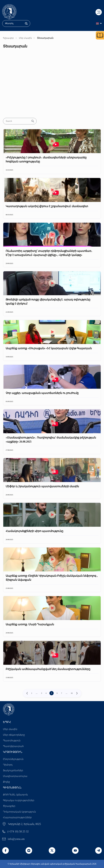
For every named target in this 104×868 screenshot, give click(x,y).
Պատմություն (12, 741)
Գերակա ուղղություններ (19, 800)
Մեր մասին (25, 38)
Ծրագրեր (9, 806)
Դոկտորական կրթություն (19, 812)
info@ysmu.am (16, 839)
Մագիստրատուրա (15, 776)
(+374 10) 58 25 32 (18, 832)
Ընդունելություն (13, 759)
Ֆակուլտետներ (13, 770)
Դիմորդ (8, 765)
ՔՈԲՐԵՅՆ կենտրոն (15, 795)
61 (72, 693)
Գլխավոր (8, 38)
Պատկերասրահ (13, 746)
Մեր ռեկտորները (14, 735)
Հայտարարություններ (17, 817)
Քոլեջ (6, 782)
